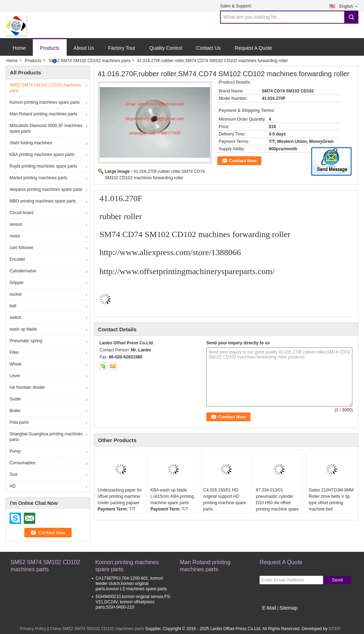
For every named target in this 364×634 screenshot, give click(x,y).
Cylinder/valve (23, 271)
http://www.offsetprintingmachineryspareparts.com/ (187, 271)
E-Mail (269, 608)
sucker (16, 294)
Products (50, 48)
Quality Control (166, 48)
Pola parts (19, 422)
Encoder (17, 259)
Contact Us (208, 48)
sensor (16, 224)
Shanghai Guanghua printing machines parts (46, 437)
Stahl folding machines (31, 143)
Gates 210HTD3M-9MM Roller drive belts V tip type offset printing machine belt (331, 500)
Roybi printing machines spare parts (43, 166)
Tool (13, 475)
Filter (14, 352)
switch (15, 318)
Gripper (17, 283)
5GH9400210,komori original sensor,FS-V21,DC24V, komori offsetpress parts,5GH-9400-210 (133, 602)
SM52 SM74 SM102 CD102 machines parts (89, 61)
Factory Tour (122, 48)
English (349, 6)
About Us (84, 48)
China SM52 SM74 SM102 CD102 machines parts (97, 629)
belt (13, 306)
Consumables (22, 463)
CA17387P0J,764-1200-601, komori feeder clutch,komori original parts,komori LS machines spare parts (131, 584)
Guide (15, 399)
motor (15, 236)
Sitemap (288, 608)
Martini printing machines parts (38, 178)
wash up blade (23, 329)
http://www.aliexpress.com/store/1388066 (170, 252)
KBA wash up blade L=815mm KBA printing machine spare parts (172, 496)
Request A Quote (254, 48)
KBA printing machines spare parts (42, 155)
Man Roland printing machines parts (43, 114)
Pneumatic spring (26, 341)
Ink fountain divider (27, 387)
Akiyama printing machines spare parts (46, 189)
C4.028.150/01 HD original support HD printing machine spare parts (225, 500)
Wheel (16, 364)
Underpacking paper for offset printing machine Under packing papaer (120, 496)
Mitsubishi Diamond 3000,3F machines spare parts (46, 128)
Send (337, 580)
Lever (15, 376)
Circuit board (22, 213)
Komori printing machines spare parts (45, 102)
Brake (15, 411)
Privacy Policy (33, 629)
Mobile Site (272, 617)
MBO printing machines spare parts (43, 201)
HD (13, 486)
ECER (335, 629)
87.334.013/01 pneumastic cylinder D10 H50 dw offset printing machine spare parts (277, 503)
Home (19, 48)
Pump (15, 451)
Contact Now (243, 161)
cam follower (21, 248)
